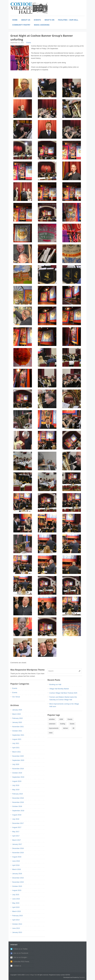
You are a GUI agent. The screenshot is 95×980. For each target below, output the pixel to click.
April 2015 (16, 907)
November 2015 (18, 882)
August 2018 (17, 815)
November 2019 (18, 769)
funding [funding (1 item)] (63, 724)
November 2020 (18, 756)
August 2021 (17, 739)
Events (37, 20)
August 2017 (17, 827)
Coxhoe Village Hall (31, 975)
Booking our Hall (55, 684)
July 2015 (16, 895)
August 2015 (17, 890)
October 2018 (17, 806)
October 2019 (17, 773)
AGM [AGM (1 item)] (61, 719)
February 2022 (18, 718)
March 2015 (17, 911)
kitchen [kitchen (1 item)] (66, 728)
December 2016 (18, 848)
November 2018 (18, 802)
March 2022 (17, 714)
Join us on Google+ (20, 957)
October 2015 (17, 886)
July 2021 (16, 743)
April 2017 (16, 836)
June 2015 (16, 899)
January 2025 (17, 710)
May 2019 (16, 790)
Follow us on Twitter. (21, 949)
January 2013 (17, 932)
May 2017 (16, 832)
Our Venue (16, 697)
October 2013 (17, 924)
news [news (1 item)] (51, 733)
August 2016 (17, 857)
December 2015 (18, 878)
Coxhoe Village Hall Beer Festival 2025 (63, 693)
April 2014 (16, 920)
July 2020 (16, 764)
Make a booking (42, 25)
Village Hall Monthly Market (59, 689)
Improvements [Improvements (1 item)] (54, 728)
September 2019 (18, 777)
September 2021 (18, 735)
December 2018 (18, 798)
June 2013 (16, 928)
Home (15, 20)
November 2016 (18, 853)
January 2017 (17, 844)
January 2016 (17, 874)
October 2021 (17, 731)
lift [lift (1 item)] (73, 728)
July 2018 (16, 819)
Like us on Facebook (21, 953)
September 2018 (18, 811)
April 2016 (16, 865)
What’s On (49, 20)
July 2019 (16, 785)
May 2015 (16, 903)
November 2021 (18, 727)
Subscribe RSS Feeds (21, 962)
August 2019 (17, 781)
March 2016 (17, 869)
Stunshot (82, 977)
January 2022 (17, 722)
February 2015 (18, 916)
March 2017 (17, 840)
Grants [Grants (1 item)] (72, 724)
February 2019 (18, 794)
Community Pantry (21, 25)
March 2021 (17, 752)
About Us (26, 20)
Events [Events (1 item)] (70, 719)
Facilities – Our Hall (68, 20)
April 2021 (16, 748)
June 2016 (16, 861)
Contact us (17, 966)
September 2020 (18, 760)
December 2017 (18, 823)
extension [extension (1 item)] (52, 724)
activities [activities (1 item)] (52, 719)
